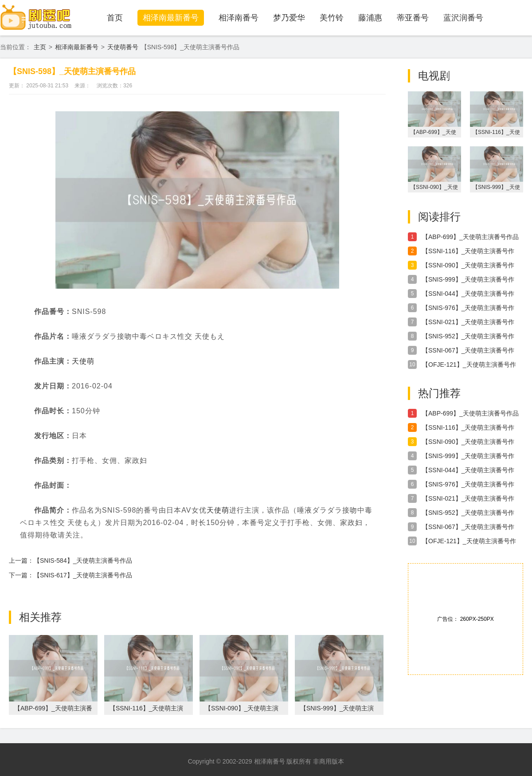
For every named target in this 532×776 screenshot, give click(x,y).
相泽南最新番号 (171, 18)
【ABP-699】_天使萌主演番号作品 (470, 237)
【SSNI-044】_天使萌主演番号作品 (468, 294)
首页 (115, 18)
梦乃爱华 (289, 18)
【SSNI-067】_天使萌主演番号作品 (468, 351)
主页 (40, 47)
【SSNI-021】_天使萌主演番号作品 (468, 322)
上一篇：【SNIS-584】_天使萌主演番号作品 (70, 560)
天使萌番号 (123, 47)
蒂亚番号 (413, 18)
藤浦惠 (370, 18)
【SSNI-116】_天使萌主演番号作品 (468, 251)
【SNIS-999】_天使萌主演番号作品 (468, 280)
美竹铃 (332, 18)
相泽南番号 (239, 18)
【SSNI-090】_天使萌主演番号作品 (468, 266)
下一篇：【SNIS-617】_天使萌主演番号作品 (70, 575)
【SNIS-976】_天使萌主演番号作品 (468, 308)
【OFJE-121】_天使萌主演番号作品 (469, 365)
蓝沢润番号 (463, 18)
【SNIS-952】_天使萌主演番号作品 (468, 337)
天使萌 (83, 361)
